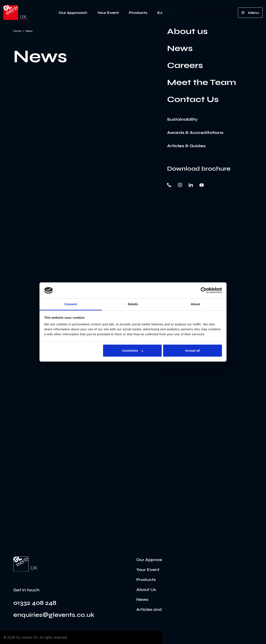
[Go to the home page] (25, 564)
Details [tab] (133, 304)
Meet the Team (214, 580)
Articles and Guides (157, 609)
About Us (146, 590)
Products (138, 13)
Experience (169, 13)
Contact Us (210, 560)
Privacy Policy (213, 609)
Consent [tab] (71, 304)
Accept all (193, 351)
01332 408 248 (35, 603)
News (142, 600)
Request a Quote (210, 13)
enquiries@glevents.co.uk (54, 615)
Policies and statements (223, 600)
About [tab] (195, 304)
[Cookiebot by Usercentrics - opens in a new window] (204, 290)
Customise (132, 351)
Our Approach (73, 13)
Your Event (108, 13)
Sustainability (212, 570)
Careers (206, 590)
